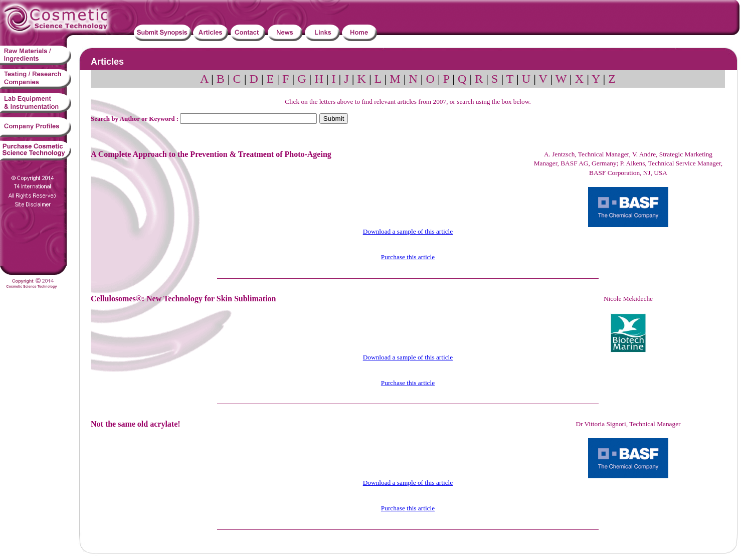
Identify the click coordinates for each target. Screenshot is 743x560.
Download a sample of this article (408, 231)
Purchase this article (408, 257)
